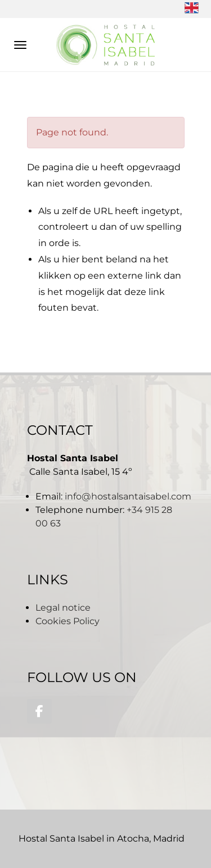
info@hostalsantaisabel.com (128, 496)
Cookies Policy (68, 621)
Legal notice (63, 608)
